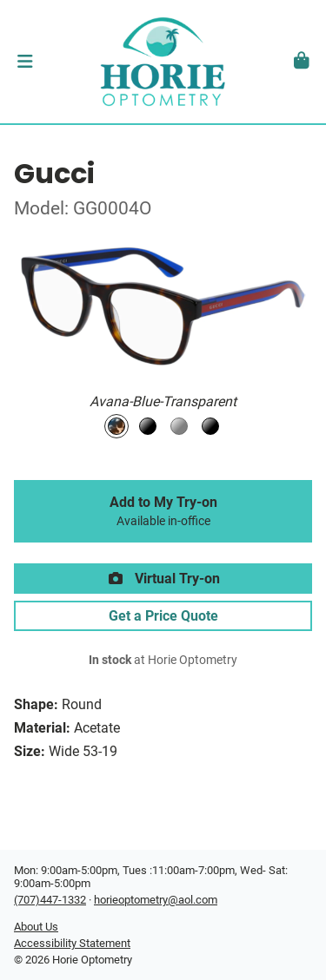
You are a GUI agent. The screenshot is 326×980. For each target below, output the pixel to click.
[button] (25, 62)
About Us (36, 927)
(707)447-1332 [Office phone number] (50, 900)
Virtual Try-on (163, 579)
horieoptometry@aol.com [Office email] (156, 900)
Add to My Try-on (163, 511)
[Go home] (163, 62)
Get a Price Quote (163, 616)
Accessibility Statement (72, 943)
